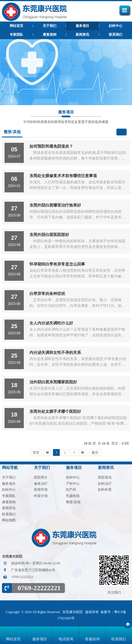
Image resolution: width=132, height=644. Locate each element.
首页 (36, 452)
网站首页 (13, 639)
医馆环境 (41, 490)
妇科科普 (105, 490)
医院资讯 (105, 477)
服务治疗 (41, 484)
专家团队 (16, 35)
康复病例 (50, 35)
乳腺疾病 (73, 496)
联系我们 (116, 35)
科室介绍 (41, 496)
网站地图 (9, 520)
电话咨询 (66, 639)
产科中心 (73, 484)
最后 (95, 452)
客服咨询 (92, 639)
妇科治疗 (105, 484)
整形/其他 (73, 502)
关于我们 (50, 26)
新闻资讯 (82, 35)
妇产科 (71, 490)
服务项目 (82, 26)
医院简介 (41, 477)
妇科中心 (116, 26)
